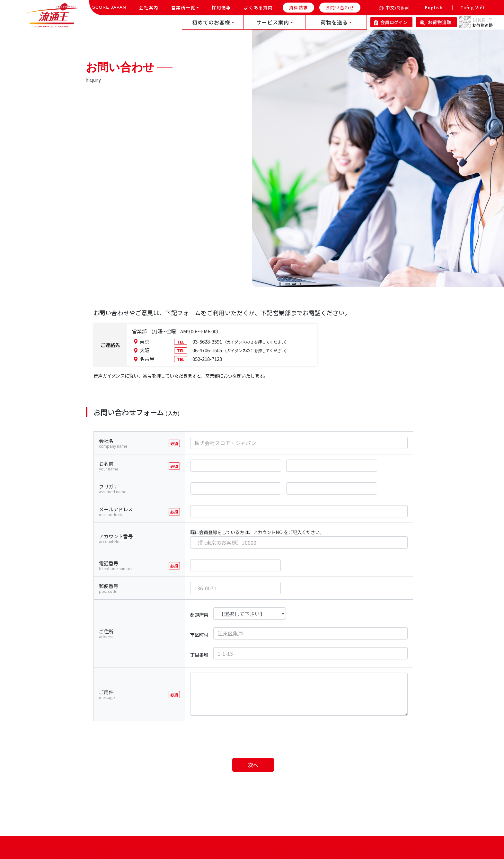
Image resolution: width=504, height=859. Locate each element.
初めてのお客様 (211, 22)
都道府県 (199, 615)
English (434, 7)
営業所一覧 (183, 7)
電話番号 (142, 566)
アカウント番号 (142, 539)
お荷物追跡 (436, 22)
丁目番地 (199, 654)
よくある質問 (261, 7)
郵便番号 (142, 588)
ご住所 (142, 634)
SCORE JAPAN (109, 7)
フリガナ (142, 489)
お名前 (142, 466)
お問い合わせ (340, 7)
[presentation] (254, 738)
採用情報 (224, 7)
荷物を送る (334, 22)
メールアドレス (142, 512)
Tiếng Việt (473, 7)
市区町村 (199, 635)
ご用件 (142, 694)
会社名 (142, 443)
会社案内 (151, 7)
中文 (398, 7)
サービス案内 (273, 22)
